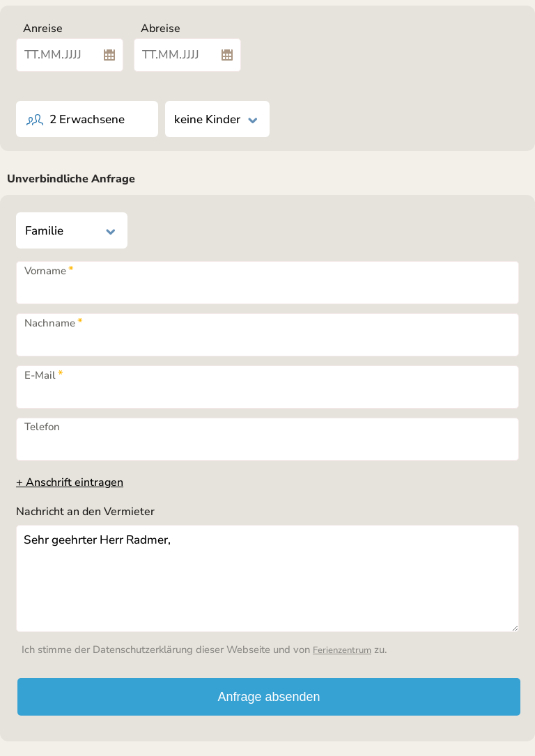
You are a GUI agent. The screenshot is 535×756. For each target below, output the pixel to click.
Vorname (49, 271)
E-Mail (44, 375)
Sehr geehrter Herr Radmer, (267, 578)
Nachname (54, 323)
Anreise (43, 29)
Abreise (161, 29)
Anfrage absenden (269, 697)
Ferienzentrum (342, 650)
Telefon (42, 427)
